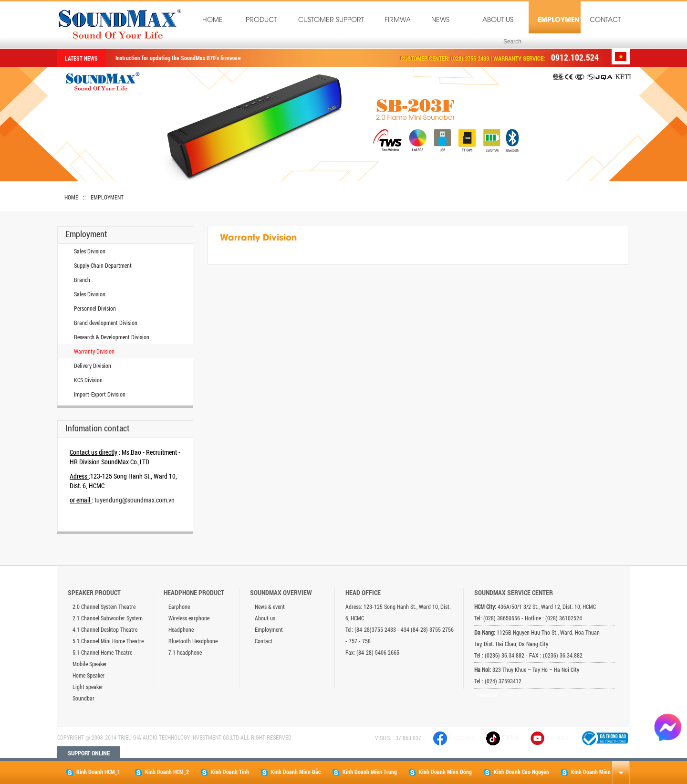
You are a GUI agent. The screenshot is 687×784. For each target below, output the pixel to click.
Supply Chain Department (103, 265)
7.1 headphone (185, 652)
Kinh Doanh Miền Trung (364, 772)
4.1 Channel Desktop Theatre (105, 629)
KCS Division (88, 380)
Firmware (399, 20)
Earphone (179, 606)
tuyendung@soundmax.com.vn (135, 500)
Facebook (454, 737)
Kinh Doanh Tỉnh (225, 772)
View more (487, 695)
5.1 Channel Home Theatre (102, 652)
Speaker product (94, 592)
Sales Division (90, 251)
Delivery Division (93, 366)
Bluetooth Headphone (193, 641)
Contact (605, 20)
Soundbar (83, 698)
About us (498, 20)
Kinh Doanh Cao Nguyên (516, 772)
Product (261, 20)
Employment (559, 20)
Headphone (181, 629)
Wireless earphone (189, 618)
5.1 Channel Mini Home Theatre (108, 641)
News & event (270, 606)
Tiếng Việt (621, 57)
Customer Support (331, 20)
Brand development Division (106, 323)
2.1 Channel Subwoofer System (108, 618)
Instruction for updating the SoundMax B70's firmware (178, 58)
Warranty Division (94, 351)
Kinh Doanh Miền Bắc (291, 772)
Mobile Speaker (90, 664)
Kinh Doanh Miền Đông (440, 772)
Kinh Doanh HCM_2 (162, 772)
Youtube (557, 737)
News (440, 20)
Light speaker (88, 687)
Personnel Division (95, 308)
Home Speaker (88, 675)
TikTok (502, 737)
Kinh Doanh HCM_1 (93, 772)
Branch (82, 280)
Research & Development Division (112, 337)
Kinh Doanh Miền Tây (590, 772)
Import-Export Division (100, 394)
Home (213, 20)
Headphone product (194, 592)
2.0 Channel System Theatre (104, 606)
